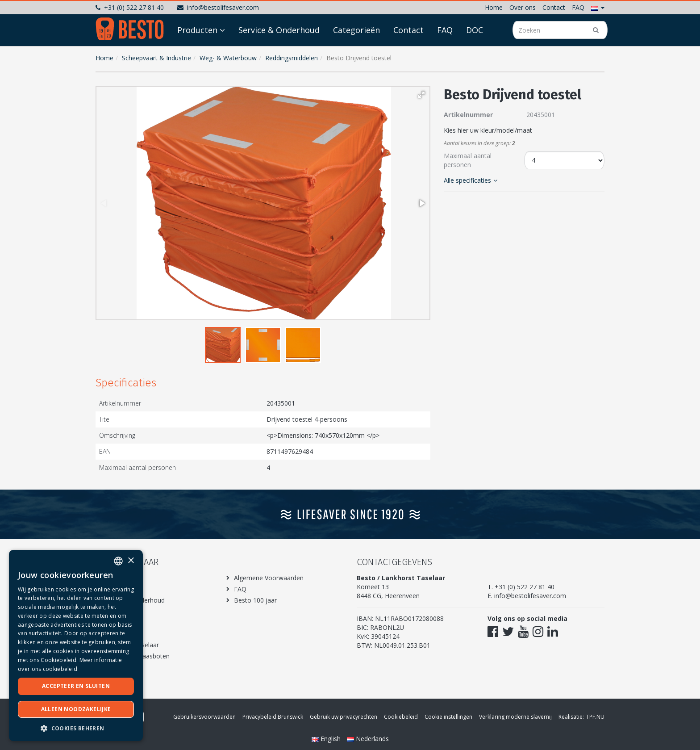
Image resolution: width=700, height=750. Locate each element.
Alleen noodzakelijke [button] (76, 709)
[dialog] (76, 645)
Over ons (523, 7)
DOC (475, 54)
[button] (598, 7)
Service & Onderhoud (279, 54)
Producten (197, 54)
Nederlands (368, 739)
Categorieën (356, 54)
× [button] (131, 561)
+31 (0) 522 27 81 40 (130, 7)
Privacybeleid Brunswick (273, 717)
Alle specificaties (471, 180)
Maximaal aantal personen (468, 160)
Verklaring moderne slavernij (515, 717)
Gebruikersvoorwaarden (204, 717)
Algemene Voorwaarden (269, 578)
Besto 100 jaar (255, 600)
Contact (554, 7)
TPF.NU (595, 717)
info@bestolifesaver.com (218, 7)
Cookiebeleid (401, 717)
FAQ (578, 7)
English (327, 739)
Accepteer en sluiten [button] (76, 686)
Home (494, 7)
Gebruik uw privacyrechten (344, 717)
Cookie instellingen (448, 717)
